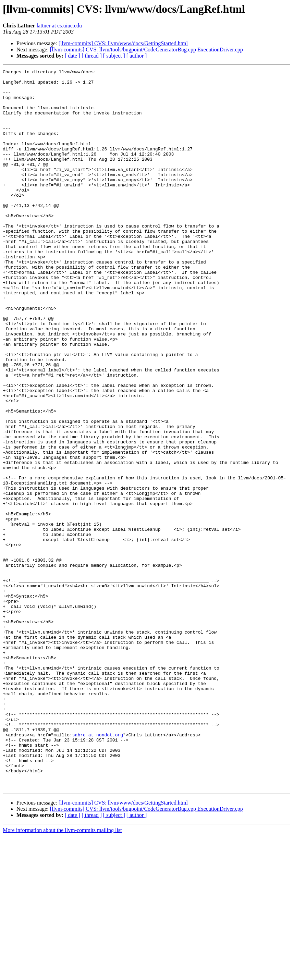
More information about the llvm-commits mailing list (62, 974)
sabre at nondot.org (98, 868)
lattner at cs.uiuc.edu (59, 26)
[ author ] (137, 56)
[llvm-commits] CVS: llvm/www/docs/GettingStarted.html (123, 43)
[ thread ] (92, 56)
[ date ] (72, 56)
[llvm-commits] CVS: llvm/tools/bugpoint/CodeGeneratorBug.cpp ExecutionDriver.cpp (146, 50)
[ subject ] (114, 56)
